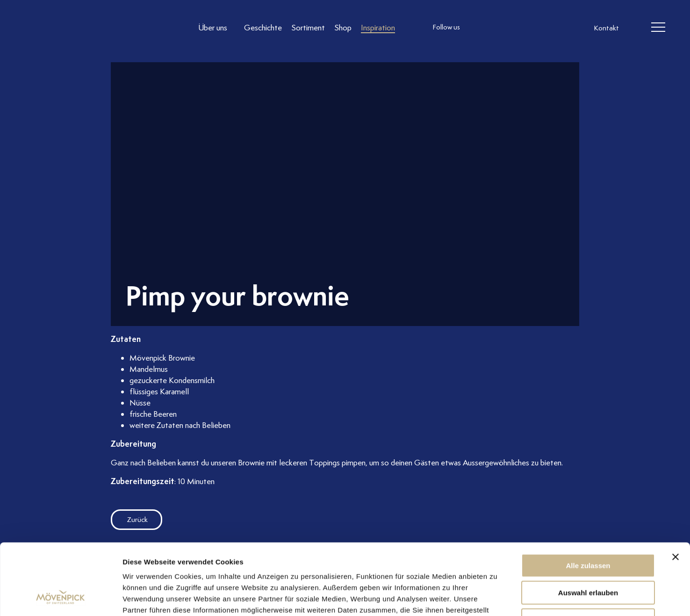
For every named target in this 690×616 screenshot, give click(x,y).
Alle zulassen (588, 502)
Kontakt (606, 28)
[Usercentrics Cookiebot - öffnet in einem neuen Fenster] (61, 598)
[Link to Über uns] (216, 27)
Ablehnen (588, 556)
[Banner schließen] (676, 493)
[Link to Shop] (343, 27)
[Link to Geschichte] (263, 27)
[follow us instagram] (479, 28)
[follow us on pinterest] (535, 28)
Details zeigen (497, 598)
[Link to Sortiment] (308, 27)
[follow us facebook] (498, 28)
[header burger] (658, 28)
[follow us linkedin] (517, 28)
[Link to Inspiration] (378, 27)
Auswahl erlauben (588, 529)
